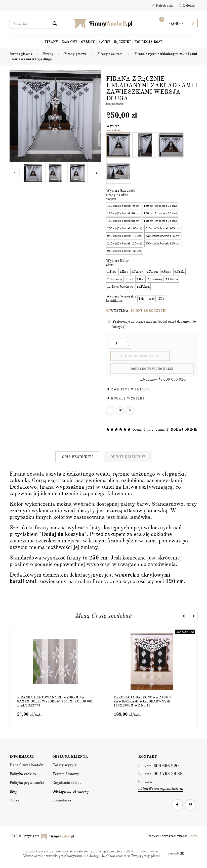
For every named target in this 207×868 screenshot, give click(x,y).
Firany (51, 42)
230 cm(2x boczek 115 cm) (163, 236)
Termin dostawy (66, 774)
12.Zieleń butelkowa (120, 287)
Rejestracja (162, 5)
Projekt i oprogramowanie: (173, 836)
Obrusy (88, 42)
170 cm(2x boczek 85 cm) (160, 213)
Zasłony (70, 42)
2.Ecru (124, 272)
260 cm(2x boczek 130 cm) (125, 251)
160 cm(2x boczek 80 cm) (124, 213)
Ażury (104, 42)
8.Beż (129, 279)
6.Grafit (179, 272)
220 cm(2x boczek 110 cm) (125, 236)
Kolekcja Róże (149, 42)
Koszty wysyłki (125, 398)
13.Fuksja (143, 287)
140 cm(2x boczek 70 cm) (124, 206)
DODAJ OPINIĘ (184, 429)
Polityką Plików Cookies (141, 851)
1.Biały (112, 272)
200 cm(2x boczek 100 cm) (125, 228)
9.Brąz (140, 279)
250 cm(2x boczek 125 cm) (163, 243)
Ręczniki (122, 42)
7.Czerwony (115, 279)
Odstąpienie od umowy (71, 791)
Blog (13, 791)
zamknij (176, 853)
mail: (161, 785)
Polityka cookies (23, 774)
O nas (14, 800)
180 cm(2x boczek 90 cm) (124, 221)
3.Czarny (137, 272)
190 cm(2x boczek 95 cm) (160, 221)
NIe (161, 299)
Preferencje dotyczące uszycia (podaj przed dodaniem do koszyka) (152, 324)
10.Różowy (155, 279)
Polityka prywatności (27, 783)
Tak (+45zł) (147, 299)
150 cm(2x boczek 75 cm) (160, 206)
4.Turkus (152, 272)
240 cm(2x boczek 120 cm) (125, 243)
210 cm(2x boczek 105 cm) (163, 228)
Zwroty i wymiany (128, 389)
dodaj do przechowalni (152, 369)
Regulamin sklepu (67, 783)
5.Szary (166, 272)
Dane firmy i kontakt (27, 765)
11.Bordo (172, 279)
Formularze (62, 800)
